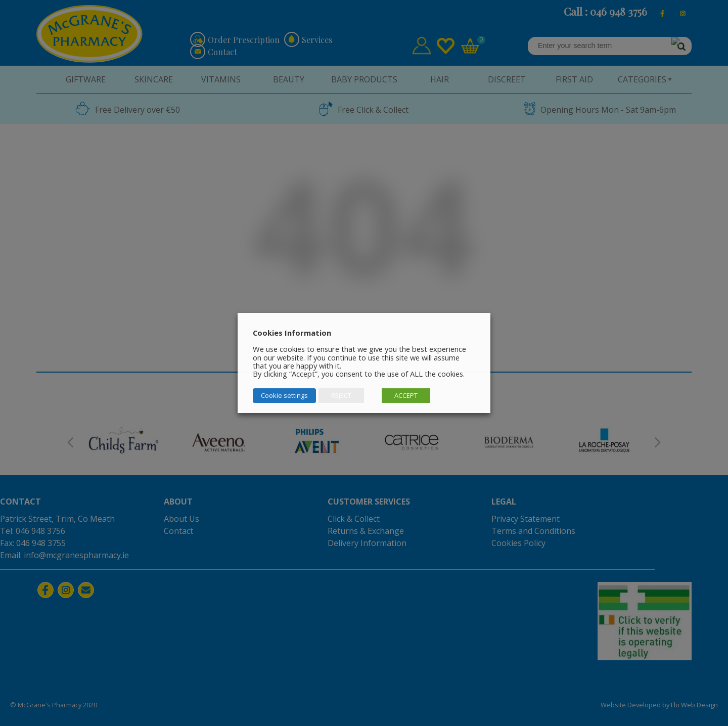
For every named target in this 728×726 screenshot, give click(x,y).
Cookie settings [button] (284, 395)
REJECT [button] (341, 395)
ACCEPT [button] (406, 395)
